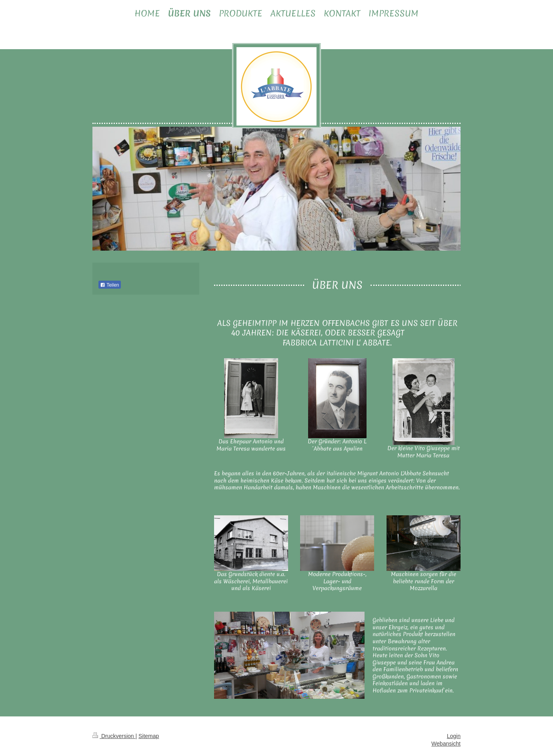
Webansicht (446, 744)
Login (454, 736)
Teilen (109, 285)
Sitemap (149, 736)
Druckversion (114, 736)
